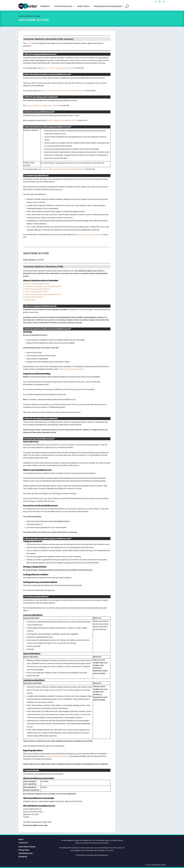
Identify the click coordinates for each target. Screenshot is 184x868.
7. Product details (29, 300)
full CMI (29, 43)
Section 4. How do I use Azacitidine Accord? (62, 120)
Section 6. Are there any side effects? (88, 235)
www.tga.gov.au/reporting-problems (57, 756)
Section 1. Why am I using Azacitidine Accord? (57, 68)
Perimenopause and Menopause (108, 6)
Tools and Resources (63, 6)
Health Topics (83, 6)
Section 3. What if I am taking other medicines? (43, 106)
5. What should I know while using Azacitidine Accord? (42, 294)
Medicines (45, 6)
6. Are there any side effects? (33, 297)
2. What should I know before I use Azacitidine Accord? (42, 286)
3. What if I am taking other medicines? (37, 289)
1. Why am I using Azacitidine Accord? (36, 284)
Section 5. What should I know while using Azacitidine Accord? (63, 169)
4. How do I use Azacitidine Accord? (36, 292)
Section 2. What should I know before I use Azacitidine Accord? (63, 91)
